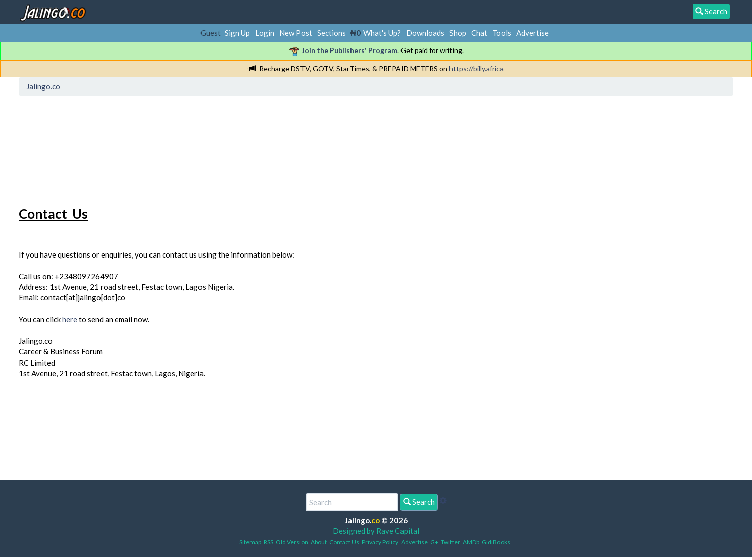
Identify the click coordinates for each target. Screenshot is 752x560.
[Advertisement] (206, 144)
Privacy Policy (380, 542)
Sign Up (237, 33)
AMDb (471, 542)
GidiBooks (496, 542)
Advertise (533, 33)
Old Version (292, 542)
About (319, 542)
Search (419, 502)
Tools (502, 33)
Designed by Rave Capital (376, 531)
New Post (296, 33)
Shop (458, 33)
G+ (434, 542)
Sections (332, 33)
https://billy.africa (476, 68)
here (70, 319)
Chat (479, 33)
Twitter (450, 542)
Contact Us (344, 542)
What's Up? (382, 33)
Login (265, 33)
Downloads (425, 33)
